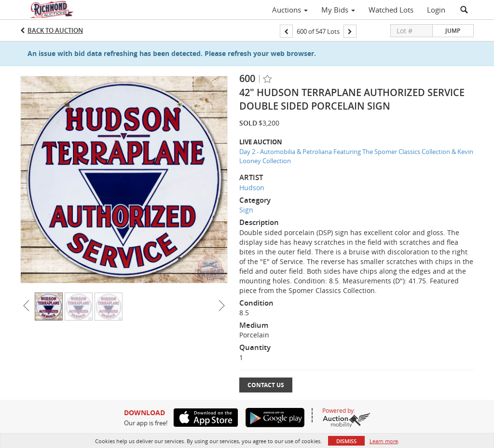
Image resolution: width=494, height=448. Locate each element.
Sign (246, 210)
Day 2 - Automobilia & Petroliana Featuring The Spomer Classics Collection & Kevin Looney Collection (356, 156)
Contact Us (266, 385)
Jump (453, 31)
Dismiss (346, 441)
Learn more (384, 441)
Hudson (252, 188)
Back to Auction (55, 30)
